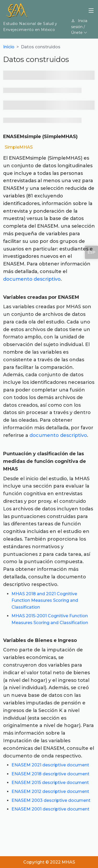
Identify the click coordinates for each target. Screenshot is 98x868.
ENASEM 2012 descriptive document (50, 791)
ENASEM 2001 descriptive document (50, 809)
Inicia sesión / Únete (79, 27)
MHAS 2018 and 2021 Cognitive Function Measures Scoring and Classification (45, 600)
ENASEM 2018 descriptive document (50, 774)
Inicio (9, 47)
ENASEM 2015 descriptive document (50, 783)
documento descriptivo (32, 279)
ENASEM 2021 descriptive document (50, 765)
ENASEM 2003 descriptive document (51, 800)
